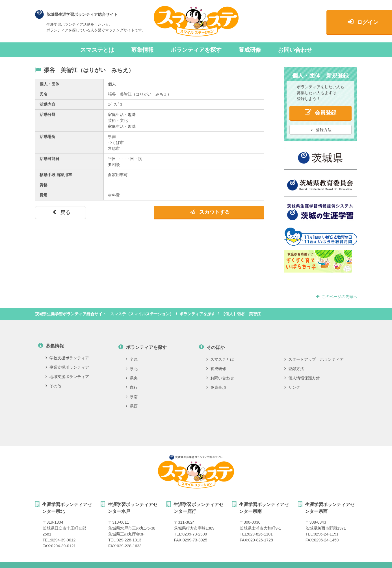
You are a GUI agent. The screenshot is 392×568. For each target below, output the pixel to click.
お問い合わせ (295, 50)
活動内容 (47, 104)
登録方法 (321, 130)
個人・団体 (49, 84)
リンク (292, 387)
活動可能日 (49, 159)
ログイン (320, 22)
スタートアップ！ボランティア (314, 359)
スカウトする (210, 212)
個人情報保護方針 (302, 378)
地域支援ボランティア (67, 377)
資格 (44, 185)
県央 (132, 378)
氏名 (44, 94)
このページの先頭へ (337, 297)
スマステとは (97, 50)
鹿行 (132, 387)
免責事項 (216, 387)
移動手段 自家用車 (56, 175)
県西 (132, 406)
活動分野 (47, 115)
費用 (44, 195)
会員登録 (320, 112)
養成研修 (250, 50)
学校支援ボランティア (67, 358)
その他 (53, 386)
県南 (132, 397)
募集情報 (142, 50)
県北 (132, 369)
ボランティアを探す (196, 50)
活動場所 (47, 137)
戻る (61, 212)
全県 (132, 359)
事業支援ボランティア (67, 367)
